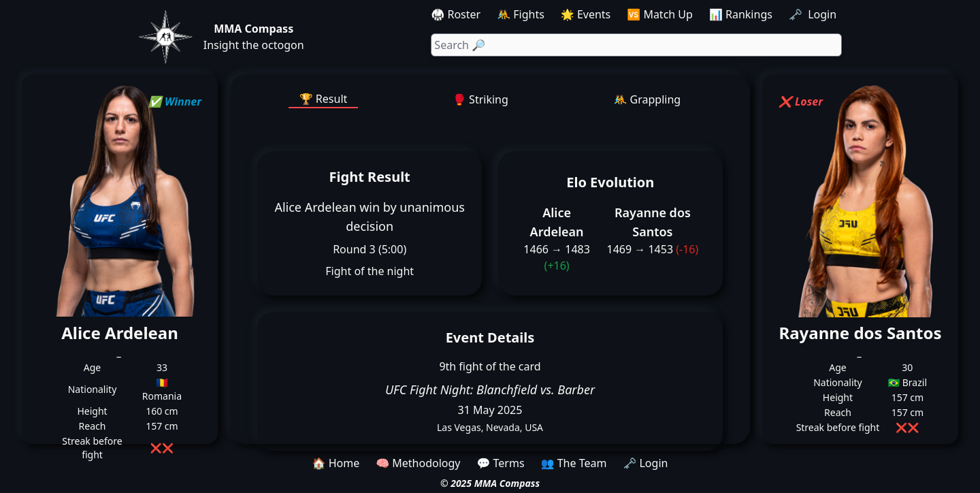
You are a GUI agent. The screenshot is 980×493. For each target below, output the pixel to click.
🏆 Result (324, 99)
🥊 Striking (480, 99)
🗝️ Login (814, 14)
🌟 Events (586, 14)
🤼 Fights (521, 14)
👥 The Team (574, 463)
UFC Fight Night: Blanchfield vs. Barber (490, 389)
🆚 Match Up (660, 14)
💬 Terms (500, 463)
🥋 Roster (456, 14)
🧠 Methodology (418, 463)
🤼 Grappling (648, 99)
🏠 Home (336, 463)
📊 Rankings (741, 14)
